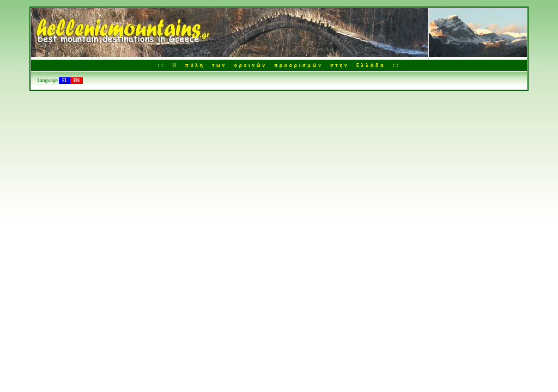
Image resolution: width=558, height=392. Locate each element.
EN (77, 81)
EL (65, 81)
